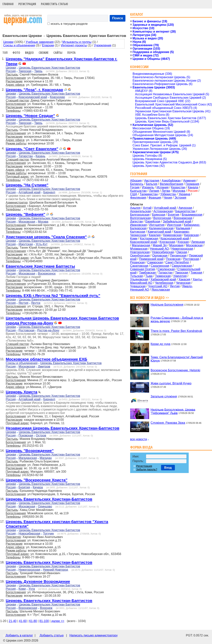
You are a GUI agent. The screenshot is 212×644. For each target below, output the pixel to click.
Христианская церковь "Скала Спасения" (46, 237)
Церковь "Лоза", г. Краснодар (34, 90)
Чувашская (138, 286)
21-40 (13, 621)
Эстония (180, 198)
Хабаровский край (163, 279)
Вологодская (162, 218)
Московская (27, 222)
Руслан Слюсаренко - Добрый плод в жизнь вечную (177, 319)
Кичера (38, 487)
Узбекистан (168, 194)
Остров (41, 435)
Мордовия (176, 245)
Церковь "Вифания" (25, 214)
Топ (5, 53)
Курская (183, 242)
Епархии (48, 45)
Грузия (135, 187)
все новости (139, 439)
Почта (71, 53)
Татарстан (26, 156)
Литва (166, 191)
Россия (11, 71)
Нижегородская (29, 570)
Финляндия (138, 198)
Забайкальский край (177, 221)
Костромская (149, 238)
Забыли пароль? (147, 469)
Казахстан (178, 187)
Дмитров (44, 366)
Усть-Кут (42, 244)
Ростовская (27, 330)
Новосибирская (29, 534)
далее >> (58, 621)
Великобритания (172, 184)
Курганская (167, 242)
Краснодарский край (33, 97)
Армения (189, 181)
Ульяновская (139, 279)
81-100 (44, 621)
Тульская (137, 276)
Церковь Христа (22, 392)
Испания (163, 187)
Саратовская (139, 266)
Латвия (154, 191)
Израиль (148, 187)
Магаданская (28, 458)
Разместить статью (54, 4)
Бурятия (24, 487)
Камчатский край (160, 232)
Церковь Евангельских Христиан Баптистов (49, 68)
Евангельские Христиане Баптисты (40, 266)
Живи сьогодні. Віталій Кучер (171, 383)
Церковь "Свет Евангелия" (32, 149)
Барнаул (49, 192)
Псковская (26, 435)
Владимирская (192, 215)
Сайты (58, 53)
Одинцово (45, 506)
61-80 (33, 621)
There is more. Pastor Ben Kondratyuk (176, 331)
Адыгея (135, 208)
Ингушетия (157, 225)
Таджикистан (149, 194)
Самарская (155, 262)
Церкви (8, 42)
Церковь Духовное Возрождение (38, 581)
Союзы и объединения (19, 45)
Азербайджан (171, 181)
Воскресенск (47, 274)
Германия (192, 184)
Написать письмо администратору (93, 635)
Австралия (152, 181)
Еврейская (153, 221)
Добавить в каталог (19, 635)
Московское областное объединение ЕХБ (46, 359)
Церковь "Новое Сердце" (30, 116)
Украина (184, 194)
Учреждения (103, 45)
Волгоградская (140, 218)
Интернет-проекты (74, 45)
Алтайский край (30, 192)
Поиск (118, 18)
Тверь (38, 71)
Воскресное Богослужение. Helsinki (175, 370)
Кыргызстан (138, 191)
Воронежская (28, 608)
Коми (22, 589)
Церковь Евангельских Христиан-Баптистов (49, 499)
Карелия (155, 235)
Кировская (191, 235)
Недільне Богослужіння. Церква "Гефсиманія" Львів (173, 411)
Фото (16, 53)
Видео (29, 53)
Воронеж (46, 608)
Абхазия (136, 181)
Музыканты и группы (77, 42)
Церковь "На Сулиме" (27, 185)
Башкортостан (185, 211)
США (134, 194)
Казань (40, 156)
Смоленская (166, 269)
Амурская (185, 208)
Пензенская (178, 256)
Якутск (36, 303)
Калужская (138, 232)
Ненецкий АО (159, 249)
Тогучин (48, 534)
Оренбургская (140, 256)
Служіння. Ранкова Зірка (168, 423)
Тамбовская (147, 273)
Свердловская (182, 266)
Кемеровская (172, 235)
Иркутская (26, 244)
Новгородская (140, 252)
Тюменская (163, 276)
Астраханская (163, 211)
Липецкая (198, 242)
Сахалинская (160, 266)
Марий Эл (160, 245)
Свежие (44, 53)
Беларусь (137, 184)
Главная (8, 4)
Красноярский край (144, 242)
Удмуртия (180, 276)
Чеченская (183, 283)
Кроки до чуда (160, 344)
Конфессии (139, 67)
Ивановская (138, 225)
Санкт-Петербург (177, 262)
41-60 (23, 621)
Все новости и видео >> (150, 298)
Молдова (179, 191)
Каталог (137, 14)
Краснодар (57, 97)
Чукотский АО (158, 286)
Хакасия (184, 279)
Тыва (149, 276)
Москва (43, 222)
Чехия (168, 198)
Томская (196, 273)
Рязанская (137, 262)
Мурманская (139, 249)
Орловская (160, 256)
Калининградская (161, 228)
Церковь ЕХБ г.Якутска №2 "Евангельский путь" (53, 295)
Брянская (159, 215)
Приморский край (151, 259)
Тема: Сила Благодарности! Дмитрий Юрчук (177, 359)
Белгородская (140, 215)
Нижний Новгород (56, 570)
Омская (182, 252)
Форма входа (141, 447)
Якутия (23, 303)
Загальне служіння (164, 396)
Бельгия (152, 184)
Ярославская (161, 290)
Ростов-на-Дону (48, 330)
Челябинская (164, 283)
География (139, 174)
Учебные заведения (40, 42)
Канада (193, 187)
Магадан (46, 458)
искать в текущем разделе (67, 24)
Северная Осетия (143, 269)
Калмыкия (183, 228)
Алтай (147, 208)
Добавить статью (52, 635)
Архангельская (140, 211)
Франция (155, 198)
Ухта (32, 589)
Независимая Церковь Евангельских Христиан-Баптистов (62, 428)
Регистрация (27, 4)
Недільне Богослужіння (167, 305)
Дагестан (137, 221)
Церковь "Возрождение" (30, 451)
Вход (168, 468)
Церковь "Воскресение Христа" (37, 480)
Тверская (25, 71)
